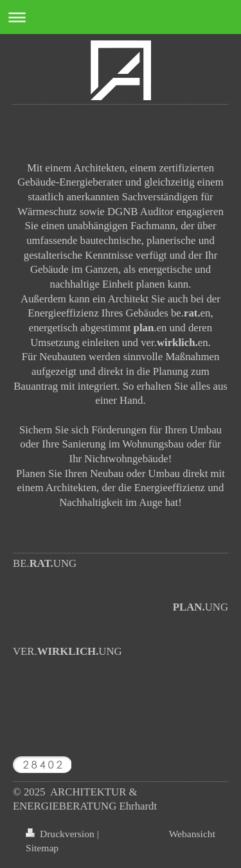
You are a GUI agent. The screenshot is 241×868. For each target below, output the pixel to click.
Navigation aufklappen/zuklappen (121, 17)
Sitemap (42, 848)
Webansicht (192, 834)
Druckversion (61, 834)
